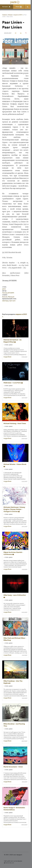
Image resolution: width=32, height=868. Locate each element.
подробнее (7, 357)
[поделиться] (16, 33)
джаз (4, 289)
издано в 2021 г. (18, 15)
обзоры (10, 15)
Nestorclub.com (10, 863)
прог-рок (12, 301)
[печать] (21, 33)
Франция (11, 297)
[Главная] (15, 2)
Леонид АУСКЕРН (8, 293)
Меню (19, 7)
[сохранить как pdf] (26, 33)
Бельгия (5, 297)
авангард (5, 301)
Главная (4, 15)
